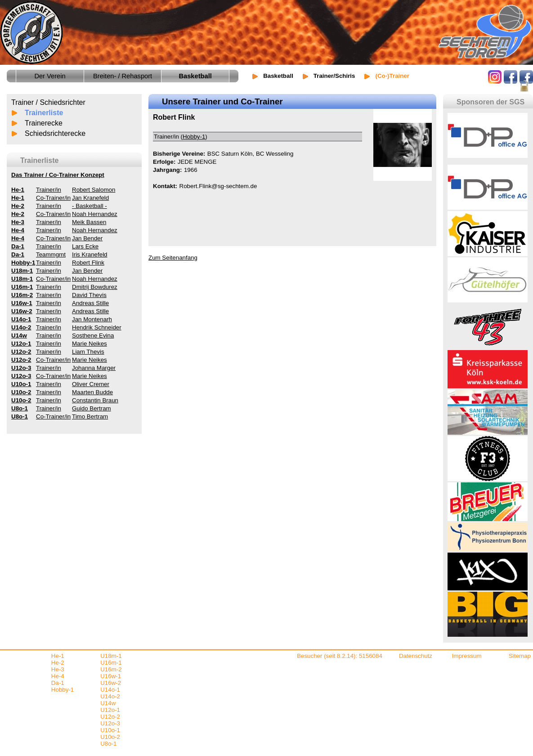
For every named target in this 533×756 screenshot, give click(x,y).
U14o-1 (110, 690)
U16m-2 (111, 669)
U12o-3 (110, 723)
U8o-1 (108, 744)
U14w (108, 703)
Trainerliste (44, 113)
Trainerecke (44, 123)
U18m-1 (111, 656)
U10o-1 (110, 730)
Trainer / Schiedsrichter (48, 102)
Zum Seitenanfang (173, 258)
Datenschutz (416, 656)
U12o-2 (110, 717)
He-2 (58, 663)
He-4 (58, 676)
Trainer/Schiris (334, 76)
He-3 (58, 669)
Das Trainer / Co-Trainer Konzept (58, 175)
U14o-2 (110, 696)
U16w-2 (111, 683)
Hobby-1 (194, 137)
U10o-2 (110, 737)
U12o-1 (110, 710)
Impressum (467, 656)
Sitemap (520, 656)
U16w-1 (111, 676)
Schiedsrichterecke (55, 133)
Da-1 (58, 683)
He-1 (58, 656)
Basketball (278, 76)
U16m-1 (111, 663)
